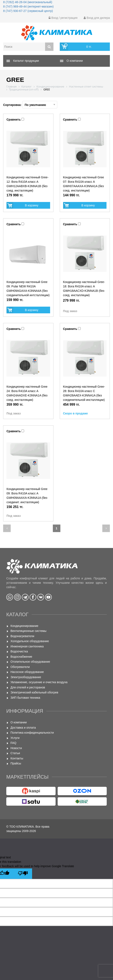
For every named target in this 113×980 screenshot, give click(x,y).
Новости (16, 748)
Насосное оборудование (27, 672)
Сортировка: (30, 105)
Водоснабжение (21, 657)
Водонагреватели (22, 636)
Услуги (15, 738)
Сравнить (14, 120)
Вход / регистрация (63, 18)
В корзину (32, 205)
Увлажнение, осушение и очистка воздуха (39, 682)
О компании (19, 722)
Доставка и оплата (23, 728)
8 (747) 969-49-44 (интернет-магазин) (28, 6)
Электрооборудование (26, 677)
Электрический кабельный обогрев (34, 692)
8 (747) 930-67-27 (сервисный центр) (28, 11)
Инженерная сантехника (27, 646)
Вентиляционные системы (28, 631)
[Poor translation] (23, 874)
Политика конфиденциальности (32, 733)
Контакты (17, 758)
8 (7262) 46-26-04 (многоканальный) (28, 2)
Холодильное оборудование (30, 641)
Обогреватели (20, 667)
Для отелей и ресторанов (28, 687)
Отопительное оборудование (30, 662)
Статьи (15, 753)
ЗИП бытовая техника (25, 698)
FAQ (13, 743)
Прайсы (16, 763)
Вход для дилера (97, 18)
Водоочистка (19, 651)
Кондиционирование (24, 626)
